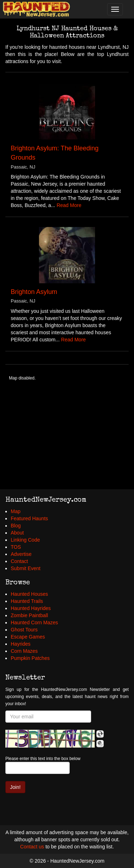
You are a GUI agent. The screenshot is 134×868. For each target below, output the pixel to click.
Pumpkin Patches (30, 658)
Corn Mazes (24, 651)
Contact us (32, 847)
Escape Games (28, 637)
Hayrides (21, 644)
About (17, 533)
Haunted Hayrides (31, 608)
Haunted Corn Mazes (34, 622)
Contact (19, 561)
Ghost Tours (24, 630)
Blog (16, 526)
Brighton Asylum (34, 292)
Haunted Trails (27, 601)
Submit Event (26, 568)
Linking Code (25, 540)
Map (16, 511)
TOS (16, 547)
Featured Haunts (29, 518)
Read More (69, 205)
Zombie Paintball (29, 615)
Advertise (21, 554)
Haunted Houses (29, 594)
